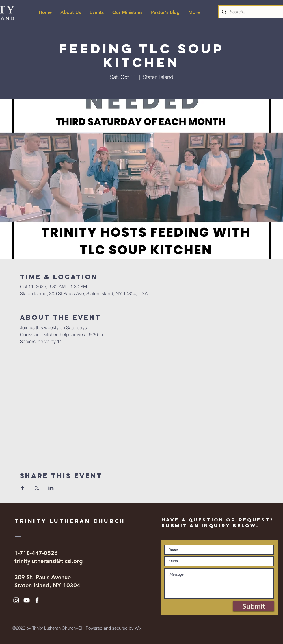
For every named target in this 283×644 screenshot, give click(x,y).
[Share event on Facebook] (23, 488)
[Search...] (250, 12)
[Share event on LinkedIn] (51, 488)
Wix (138, 628)
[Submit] (254, 606)
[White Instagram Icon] (16, 600)
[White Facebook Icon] (37, 600)
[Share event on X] (37, 488)
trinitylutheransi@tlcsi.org (49, 561)
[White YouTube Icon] (27, 600)
